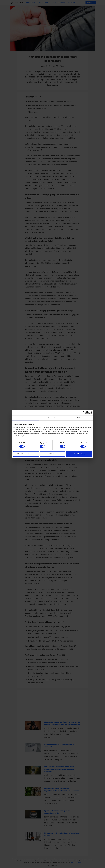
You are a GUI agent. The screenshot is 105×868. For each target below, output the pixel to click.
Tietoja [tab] (80, 418)
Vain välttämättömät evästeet (26, 454)
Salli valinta (52, 454)
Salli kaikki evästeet (79, 454)
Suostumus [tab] (25, 418)
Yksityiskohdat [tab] (52, 418)
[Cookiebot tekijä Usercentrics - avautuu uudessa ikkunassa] (84, 413)
